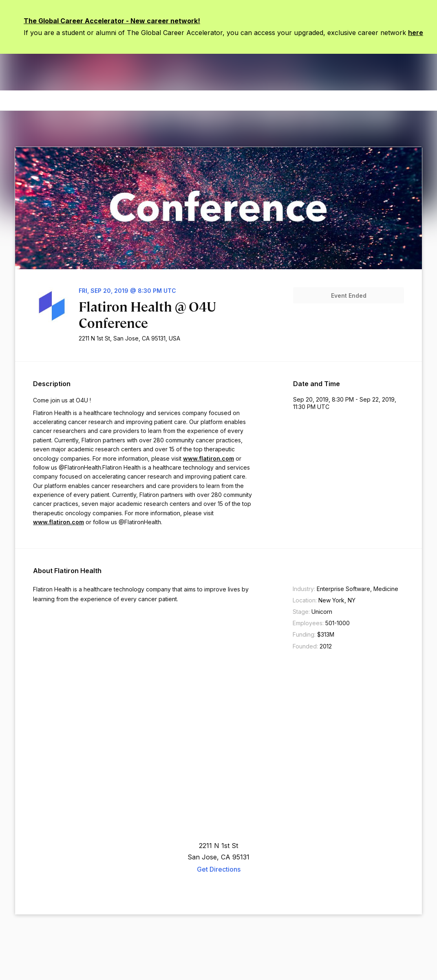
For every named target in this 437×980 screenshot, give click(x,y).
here (416, 33)
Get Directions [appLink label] (219, 869)
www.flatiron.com (209, 458)
